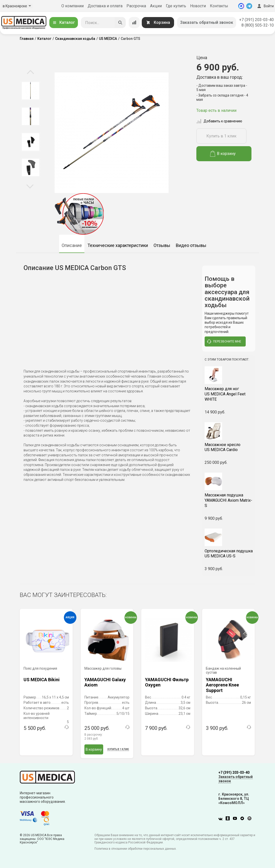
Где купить (176, 6)
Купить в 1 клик (221, 136)
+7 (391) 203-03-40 (256, 20)
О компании (73, 6)
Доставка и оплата (105, 6)
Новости (198, 6)
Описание (72, 245)
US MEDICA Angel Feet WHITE (229, 394)
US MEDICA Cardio (229, 447)
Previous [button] (30, 72)
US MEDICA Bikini (42, 680)
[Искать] (120, 23)
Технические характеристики (118, 245)
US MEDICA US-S (229, 554)
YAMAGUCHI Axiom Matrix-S (229, 500)
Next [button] (30, 186)
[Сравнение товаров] (134, 23)
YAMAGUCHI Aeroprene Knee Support (222, 685)
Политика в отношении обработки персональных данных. (135, 849)
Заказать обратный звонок (207, 22)
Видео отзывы (191, 245)
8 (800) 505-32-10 (258, 25)
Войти (265, 6)
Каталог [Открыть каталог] (64, 22)
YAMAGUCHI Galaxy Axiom (105, 682)
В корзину (223, 154)
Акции (156, 6)
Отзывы (162, 245)
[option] (30, 91)
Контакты (219, 6)
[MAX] (241, 6)
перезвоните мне (224, 341)
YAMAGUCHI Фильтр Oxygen (167, 682)
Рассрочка (136, 6)
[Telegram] (249, 6)
